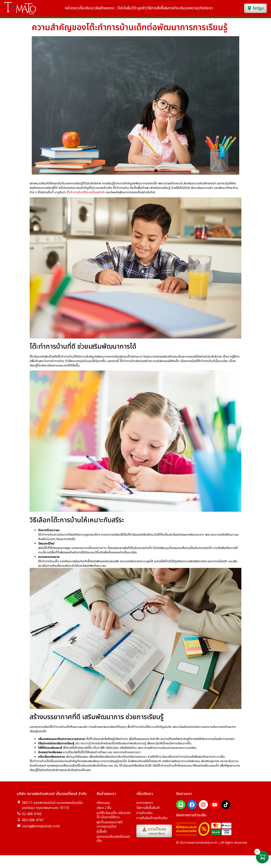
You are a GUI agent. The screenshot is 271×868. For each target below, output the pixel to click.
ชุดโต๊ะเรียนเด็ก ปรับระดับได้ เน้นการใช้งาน (114, 818)
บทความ (192, 8)
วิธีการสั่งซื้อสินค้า (148, 811)
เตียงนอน (103, 806)
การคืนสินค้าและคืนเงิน (152, 821)
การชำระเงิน (144, 816)
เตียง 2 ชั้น (104, 811)
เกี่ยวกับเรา (86, 8)
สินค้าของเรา (106, 8)
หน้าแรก (71, 8)
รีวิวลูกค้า (139, 8)
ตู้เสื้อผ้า (102, 835)
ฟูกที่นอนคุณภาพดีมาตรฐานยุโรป (110, 827)
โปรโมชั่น (124, 8)
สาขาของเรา (145, 806)
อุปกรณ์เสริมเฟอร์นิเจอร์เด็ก (113, 842)
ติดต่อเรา (207, 8)
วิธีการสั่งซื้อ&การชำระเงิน (166, 8)
